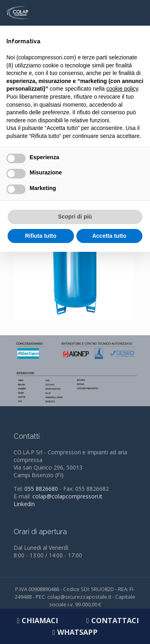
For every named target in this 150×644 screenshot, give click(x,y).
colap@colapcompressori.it (67, 496)
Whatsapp (75, 632)
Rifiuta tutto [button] (41, 236)
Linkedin (24, 504)
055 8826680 (41, 489)
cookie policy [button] (122, 89)
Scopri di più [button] (75, 217)
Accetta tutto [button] (109, 236)
